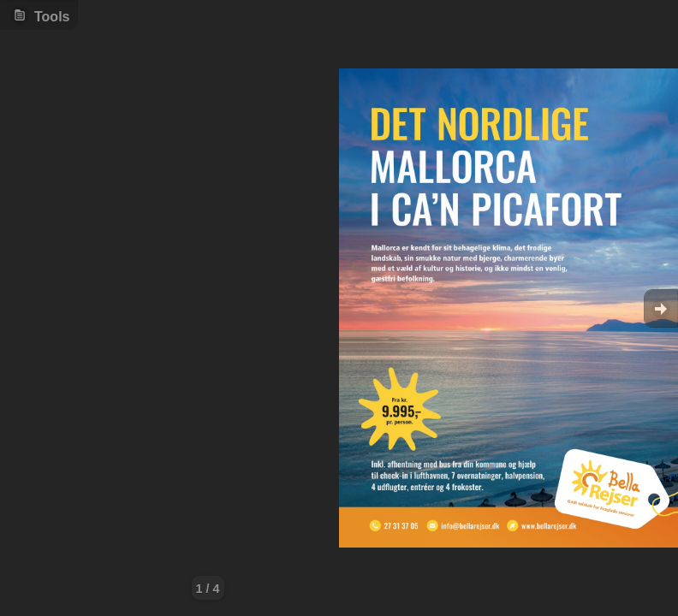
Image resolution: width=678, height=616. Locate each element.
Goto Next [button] (661, 308)
